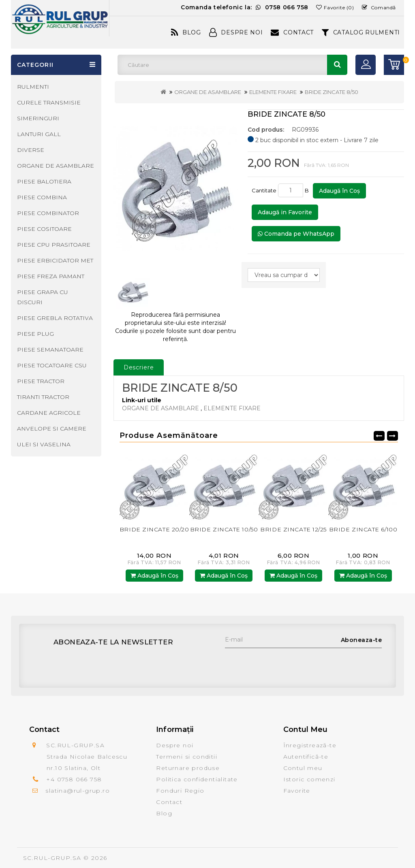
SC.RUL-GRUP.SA (52, 858)
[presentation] (287, 664)
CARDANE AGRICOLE (49, 413)
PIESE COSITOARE (44, 229)
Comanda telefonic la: (245, 7)
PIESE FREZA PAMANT (51, 276)
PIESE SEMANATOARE (50, 350)
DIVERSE (31, 150)
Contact (292, 32)
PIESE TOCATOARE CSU (52, 365)
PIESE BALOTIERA (44, 181)
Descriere (139, 367)
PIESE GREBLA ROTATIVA (55, 318)
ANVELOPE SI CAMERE (52, 429)
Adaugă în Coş (339, 191)
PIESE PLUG (35, 334)
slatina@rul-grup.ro (78, 791)
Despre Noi (236, 32)
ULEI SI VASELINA (44, 444)
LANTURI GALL (39, 134)
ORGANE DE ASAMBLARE (208, 92)
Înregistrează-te (310, 745)
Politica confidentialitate (197, 779)
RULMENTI (33, 87)
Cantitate (264, 190)
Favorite (297, 791)
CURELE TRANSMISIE (49, 102)
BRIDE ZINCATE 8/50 (332, 92)
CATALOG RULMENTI (361, 32)
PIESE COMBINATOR (48, 213)
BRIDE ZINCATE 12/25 (293, 529)
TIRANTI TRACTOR (43, 397)
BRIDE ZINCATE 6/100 (363, 529)
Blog (186, 32)
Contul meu (303, 768)
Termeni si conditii (187, 757)
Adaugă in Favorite (285, 212)
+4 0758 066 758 (74, 779)
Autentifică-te (306, 757)
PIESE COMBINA (42, 197)
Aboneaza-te (362, 640)
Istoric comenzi (309, 779)
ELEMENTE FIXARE (273, 92)
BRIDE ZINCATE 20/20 (154, 529)
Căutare (337, 65)
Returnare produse (188, 768)
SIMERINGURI (38, 118)
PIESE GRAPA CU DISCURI (43, 297)
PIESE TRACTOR (41, 381)
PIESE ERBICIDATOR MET (55, 260)
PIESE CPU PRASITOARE (54, 245)
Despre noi (175, 745)
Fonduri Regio (180, 791)
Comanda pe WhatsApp (296, 234)
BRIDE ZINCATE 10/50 (224, 529)
